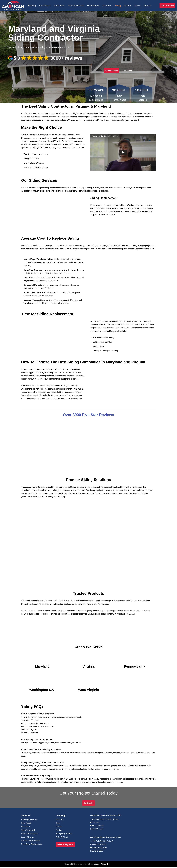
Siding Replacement (30, 835)
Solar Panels (93, 6)
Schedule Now (112, 70)
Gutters (128, 6)
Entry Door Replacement (32, 845)
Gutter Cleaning (28, 838)
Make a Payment (65, 845)
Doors (138, 6)
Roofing (32, 6)
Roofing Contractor (29, 820)
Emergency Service (64, 835)
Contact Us (128, 70)
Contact (148, 6)
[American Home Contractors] (13, 5)
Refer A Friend (62, 838)
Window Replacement (30, 842)
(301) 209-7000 (167, 5)
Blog (58, 824)
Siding (118, 6)
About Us (60, 820)
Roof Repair (45, 6)
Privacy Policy (107, 865)
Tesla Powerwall (76, 6)
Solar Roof (59, 6)
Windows (107, 6)
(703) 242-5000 (97, 852)
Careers (59, 828)
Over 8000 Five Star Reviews (88, 415)
